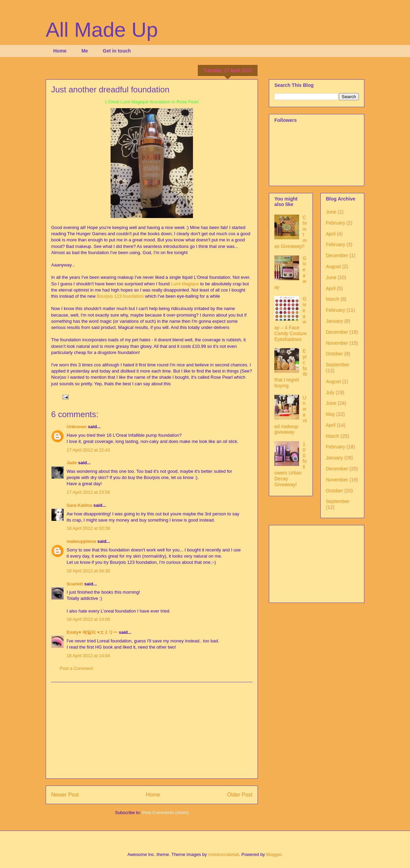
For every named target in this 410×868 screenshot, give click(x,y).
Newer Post (65, 795)
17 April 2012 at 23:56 (88, 492)
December (337, 255)
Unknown (77, 427)
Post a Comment (76, 668)
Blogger (274, 854)
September (338, 365)
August (333, 266)
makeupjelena (81, 541)
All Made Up (102, 30)
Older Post (240, 795)
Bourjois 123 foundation (120, 296)
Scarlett (75, 584)
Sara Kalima (79, 505)
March (333, 299)
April (331, 234)
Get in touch (117, 51)
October (334, 354)
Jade (72, 463)
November (337, 343)
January (334, 321)
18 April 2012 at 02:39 (88, 528)
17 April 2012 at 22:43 (88, 450)
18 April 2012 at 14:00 (88, 619)
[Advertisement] (152, 730)
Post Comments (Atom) (165, 813)
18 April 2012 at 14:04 (88, 656)
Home (60, 51)
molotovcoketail (224, 854)
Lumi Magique (185, 284)
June (331, 212)
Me (85, 51)
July (330, 392)
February (335, 223)
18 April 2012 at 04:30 (88, 571)
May (330, 414)
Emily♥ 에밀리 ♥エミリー (92, 632)
